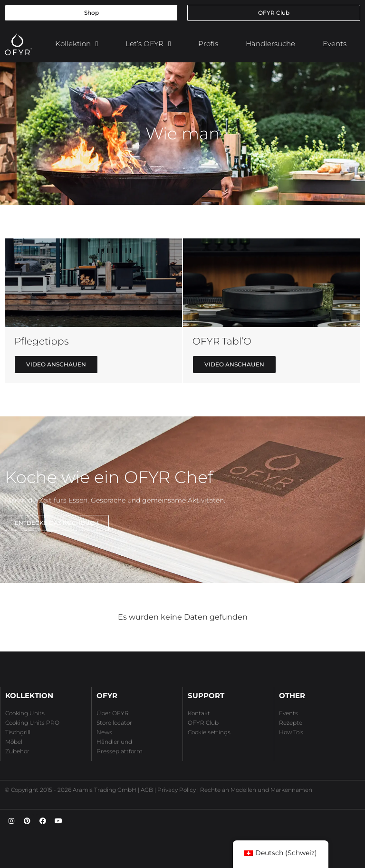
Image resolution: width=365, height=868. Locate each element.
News (104, 732)
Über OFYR (113, 713)
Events (335, 44)
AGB (147, 790)
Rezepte (291, 723)
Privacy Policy (177, 790)
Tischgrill (18, 732)
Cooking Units (25, 713)
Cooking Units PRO (32, 723)
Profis (208, 44)
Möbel (14, 742)
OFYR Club (203, 723)
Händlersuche (270, 44)
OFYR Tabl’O (222, 341)
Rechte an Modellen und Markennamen (256, 790)
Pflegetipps (42, 341)
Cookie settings (209, 732)
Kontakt (199, 713)
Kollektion (77, 44)
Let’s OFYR (148, 44)
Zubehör (17, 751)
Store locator (114, 723)
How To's (291, 732)
